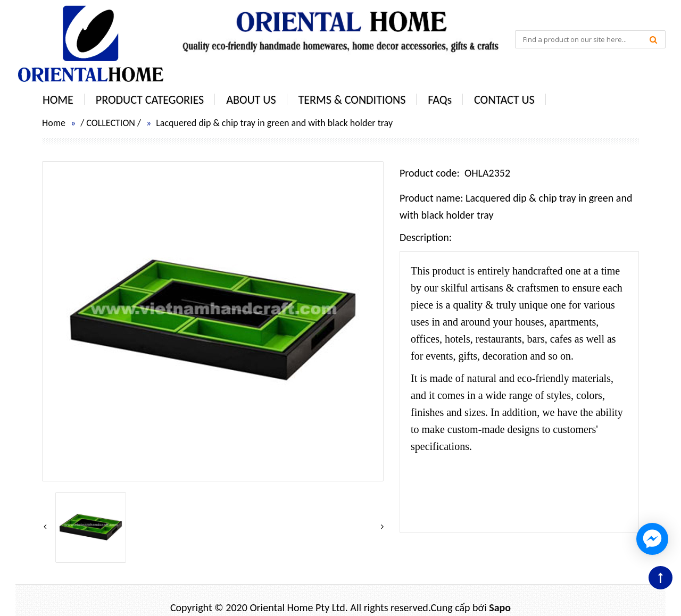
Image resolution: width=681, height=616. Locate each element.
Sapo (500, 607)
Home (54, 123)
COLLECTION (111, 123)
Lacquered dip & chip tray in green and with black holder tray (274, 123)
